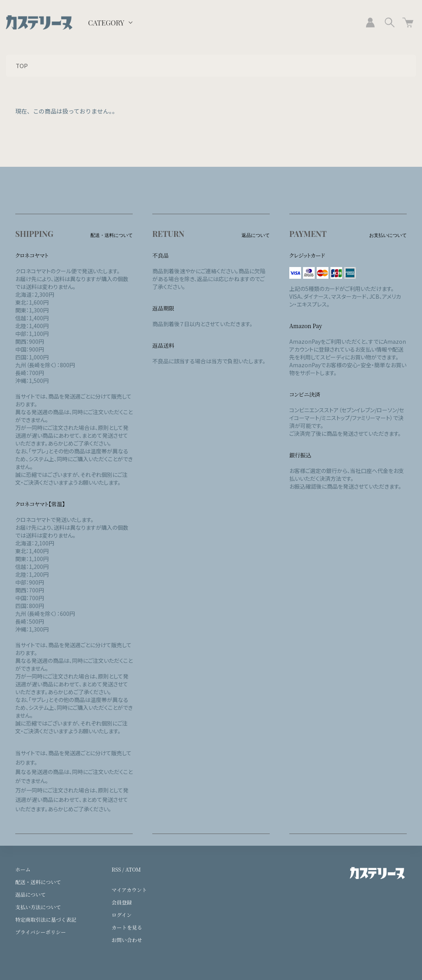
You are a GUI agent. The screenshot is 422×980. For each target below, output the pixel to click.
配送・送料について (38, 882)
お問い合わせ (127, 940)
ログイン (122, 915)
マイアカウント (129, 890)
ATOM (133, 869)
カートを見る (127, 927)
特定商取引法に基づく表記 (46, 920)
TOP (22, 66)
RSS (116, 869)
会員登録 (122, 902)
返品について (31, 894)
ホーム (23, 869)
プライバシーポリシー (41, 932)
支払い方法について (38, 907)
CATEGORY (106, 23)
